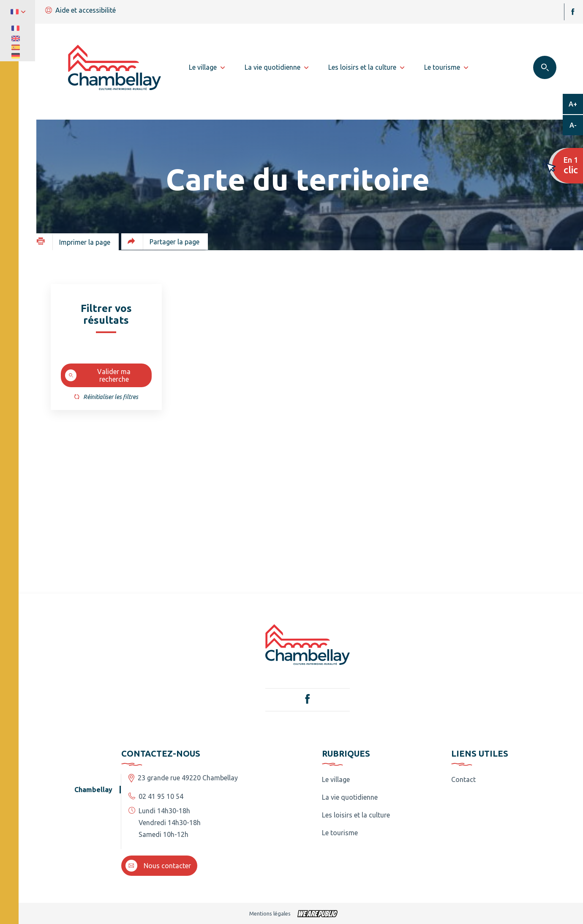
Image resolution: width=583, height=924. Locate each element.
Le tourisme (340, 833)
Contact (463, 779)
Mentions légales (270, 913)
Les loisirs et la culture (356, 815)
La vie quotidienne (350, 797)
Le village (336, 779)
